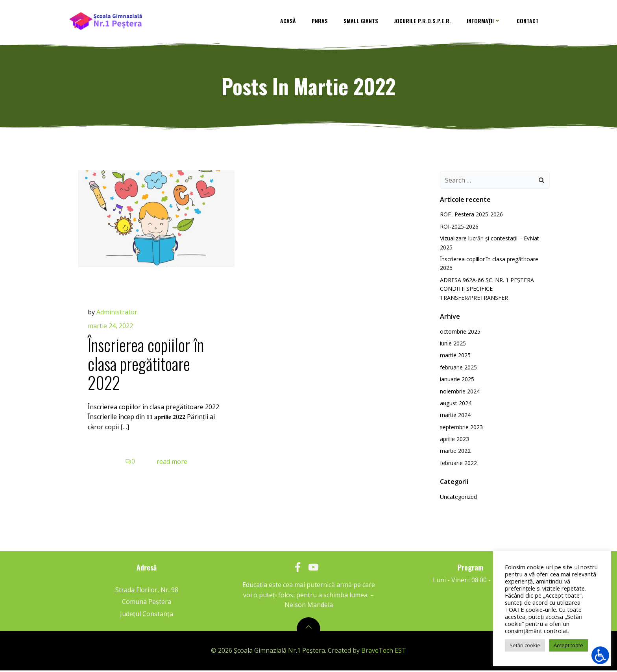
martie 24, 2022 (112, 331)
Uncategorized (457, 500)
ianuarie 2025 (456, 382)
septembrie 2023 (460, 430)
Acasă (292, 21)
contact (532, 21)
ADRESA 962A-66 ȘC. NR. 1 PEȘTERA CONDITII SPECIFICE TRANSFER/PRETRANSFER (486, 292)
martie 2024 (454, 418)
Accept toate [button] (568, 645)
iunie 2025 (452, 346)
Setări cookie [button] (525, 645)
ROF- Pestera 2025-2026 (470, 217)
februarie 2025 (457, 370)
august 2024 (454, 406)
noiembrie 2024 (459, 394)
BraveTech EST (384, 653)
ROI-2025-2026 (458, 230)
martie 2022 (454, 454)
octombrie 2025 (459, 334)
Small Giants (365, 21)
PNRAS (324, 21)
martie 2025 (454, 358)
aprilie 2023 (453, 442)
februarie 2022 (457, 466)
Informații (488, 21)
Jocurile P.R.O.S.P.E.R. (427, 21)
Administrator (119, 317)
